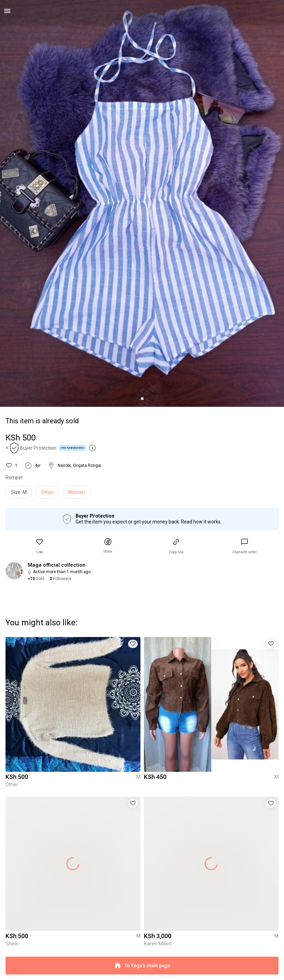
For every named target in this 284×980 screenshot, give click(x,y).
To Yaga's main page (142, 966)
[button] (39, 546)
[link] (245, 546)
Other (47, 492)
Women (76, 492)
